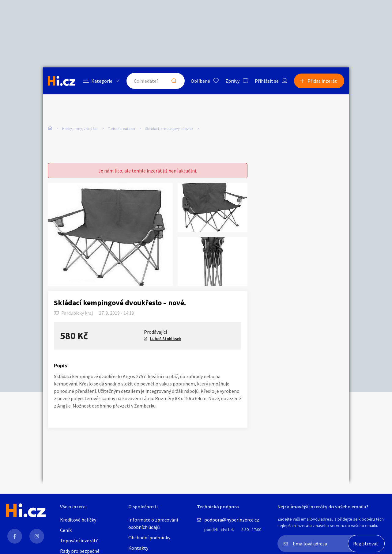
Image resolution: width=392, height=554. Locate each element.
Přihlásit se (267, 81)
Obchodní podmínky (149, 537)
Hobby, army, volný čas (80, 129)
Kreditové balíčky (78, 520)
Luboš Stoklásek (166, 339)
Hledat (174, 81)
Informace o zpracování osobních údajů (153, 523)
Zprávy (232, 81)
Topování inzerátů (79, 541)
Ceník (66, 530)
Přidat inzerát (322, 81)
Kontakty (138, 548)
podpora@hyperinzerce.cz (232, 520)
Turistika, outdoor (122, 129)
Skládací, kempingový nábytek (169, 129)
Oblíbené (200, 81)
